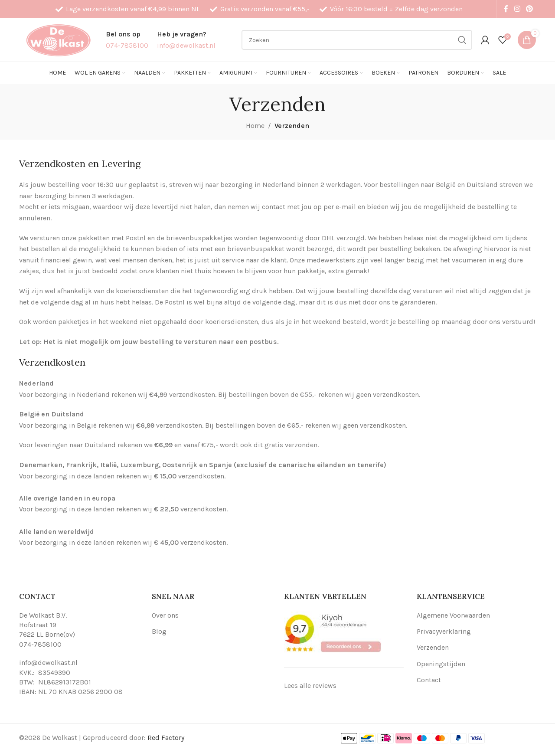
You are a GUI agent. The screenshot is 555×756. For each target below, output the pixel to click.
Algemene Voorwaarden (453, 615)
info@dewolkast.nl (48, 663)
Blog (159, 631)
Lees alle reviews (310, 686)
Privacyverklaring (444, 631)
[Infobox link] (127, 40)
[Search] (357, 40)
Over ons (165, 615)
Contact (429, 680)
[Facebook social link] (506, 9)
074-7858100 (40, 644)
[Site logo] (58, 39)
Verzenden (433, 647)
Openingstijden (441, 664)
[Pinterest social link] (530, 9)
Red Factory (166, 738)
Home (255, 126)
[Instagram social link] (517, 9)
